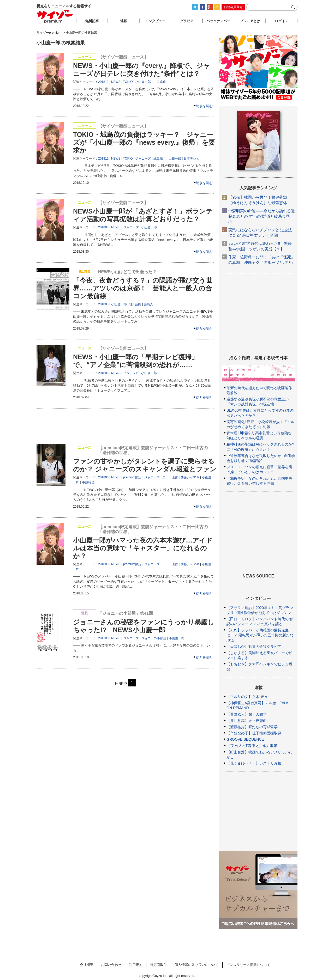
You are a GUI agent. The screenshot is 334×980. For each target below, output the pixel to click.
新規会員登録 (233, 7)
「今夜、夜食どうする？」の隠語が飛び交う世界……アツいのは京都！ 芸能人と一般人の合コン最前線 (143, 288)
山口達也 (160, 82)
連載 (124, 21)
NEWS (116, 82)
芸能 (138, 304)
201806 (103, 373)
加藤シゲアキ (190, 477)
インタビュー (155, 21)
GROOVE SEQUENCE (245, 739)
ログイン (282, 21)
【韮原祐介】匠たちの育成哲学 (252, 727)
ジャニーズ (143, 159)
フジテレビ (131, 373)
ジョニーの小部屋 (154, 638)
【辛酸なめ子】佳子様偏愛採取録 (254, 733)
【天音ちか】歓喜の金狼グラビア (254, 647)
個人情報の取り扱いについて (197, 965)
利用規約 (136, 965)
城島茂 (158, 159)
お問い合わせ (111, 965)
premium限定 (132, 477)
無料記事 (92, 21)
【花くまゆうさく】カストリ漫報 (254, 763)
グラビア (187, 21)
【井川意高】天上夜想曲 (247, 721)
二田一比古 (170, 477)
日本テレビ (192, 159)
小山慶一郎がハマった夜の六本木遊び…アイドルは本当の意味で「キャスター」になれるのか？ (143, 548)
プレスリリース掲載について (248, 965)
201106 (103, 638)
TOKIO (128, 82)
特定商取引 (159, 965)
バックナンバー (218, 21)
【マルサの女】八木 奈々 (247, 697)
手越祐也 (88, 482)
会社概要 (87, 965)
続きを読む (204, 106)
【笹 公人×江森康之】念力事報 (252, 746)
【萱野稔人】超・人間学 (247, 714)
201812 (103, 82)
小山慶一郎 (143, 82)
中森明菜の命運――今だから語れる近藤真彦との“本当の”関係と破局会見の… (262, 216)
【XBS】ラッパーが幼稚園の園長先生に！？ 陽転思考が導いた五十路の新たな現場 (260, 635)
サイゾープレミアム (55, 17)
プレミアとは (250, 21)
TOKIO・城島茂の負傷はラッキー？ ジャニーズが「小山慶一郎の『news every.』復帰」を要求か (144, 142)
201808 (103, 227)
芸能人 (148, 304)
